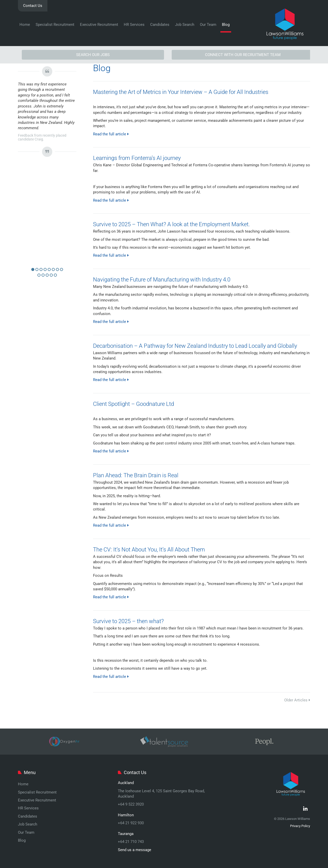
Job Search (185, 25)
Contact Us (33, 6)
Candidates (160, 25)
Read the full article (111, 134)
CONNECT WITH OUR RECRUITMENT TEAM (243, 55)
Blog (226, 25)
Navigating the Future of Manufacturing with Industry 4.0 (162, 280)
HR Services (134, 25)
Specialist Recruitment (55, 25)
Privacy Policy (300, 826)
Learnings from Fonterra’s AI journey (137, 158)
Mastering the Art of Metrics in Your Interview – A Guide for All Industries (181, 92)
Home (25, 25)
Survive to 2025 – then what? (128, 621)
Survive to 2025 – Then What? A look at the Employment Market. (171, 224)
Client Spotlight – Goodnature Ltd (134, 404)
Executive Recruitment (99, 25)
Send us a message (135, 850)
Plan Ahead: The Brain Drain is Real (136, 475)
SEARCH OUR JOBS (93, 55)
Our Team (208, 25)
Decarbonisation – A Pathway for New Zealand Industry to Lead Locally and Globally (195, 346)
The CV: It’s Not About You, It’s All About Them (149, 550)
